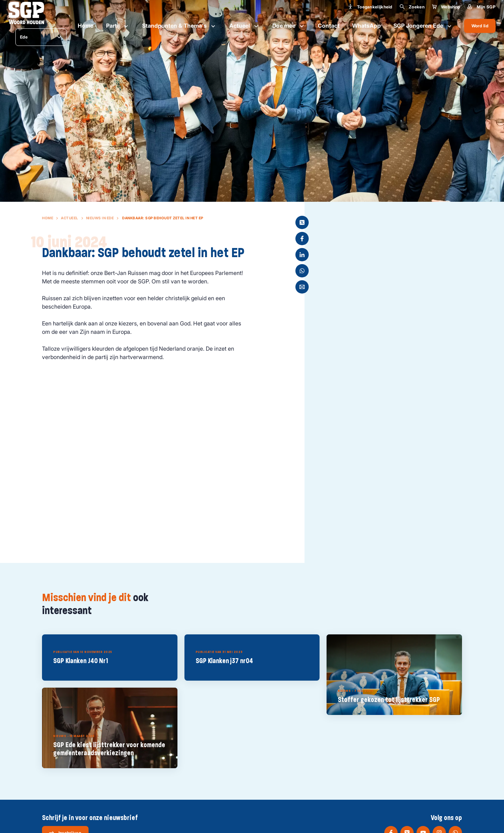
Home (86, 26)
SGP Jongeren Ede (423, 26)
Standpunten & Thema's (179, 26)
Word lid (480, 26)
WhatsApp (366, 26)
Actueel (244, 26)
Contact (329, 26)
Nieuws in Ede (100, 218)
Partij (118, 26)
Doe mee (289, 26)
